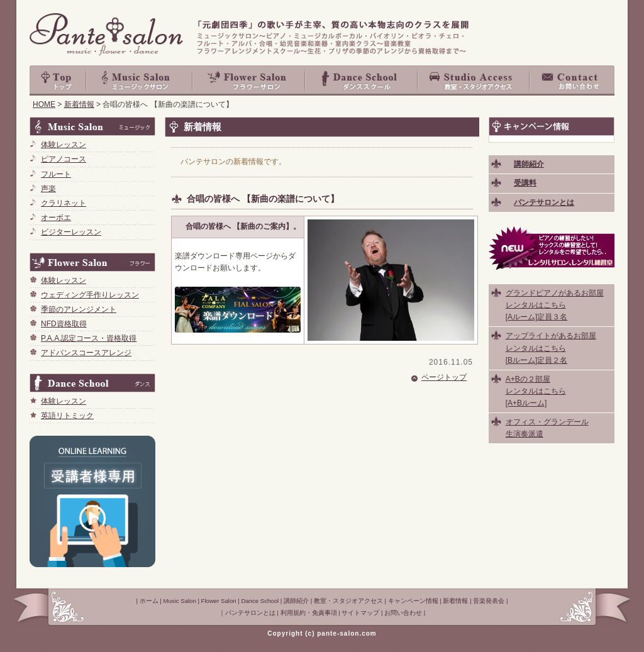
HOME (44, 104)
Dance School (362, 80)
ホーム (149, 601)
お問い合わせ (572, 80)
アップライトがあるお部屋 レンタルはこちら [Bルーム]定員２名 (551, 348)
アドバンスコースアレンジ (86, 353)
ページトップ (444, 377)
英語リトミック (67, 416)
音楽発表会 (489, 601)
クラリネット (64, 203)
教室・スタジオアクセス (474, 80)
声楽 (48, 189)
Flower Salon (249, 80)
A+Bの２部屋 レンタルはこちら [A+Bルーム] (536, 391)
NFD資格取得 (64, 324)
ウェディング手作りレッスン (90, 295)
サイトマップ (360, 613)
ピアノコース (64, 159)
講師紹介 (296, 601)
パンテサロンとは (250, 613)
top (58, 80)
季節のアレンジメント (79, 309)
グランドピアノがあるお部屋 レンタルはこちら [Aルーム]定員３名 (555, 305)
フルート (56, 174)
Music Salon (140, 80)
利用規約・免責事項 (309, 613)
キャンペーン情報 (413, 601)
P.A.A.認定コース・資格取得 (89, 338)
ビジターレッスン (71, 232)
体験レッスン (64, 145)
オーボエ (56, 218)
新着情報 (79, 104)
